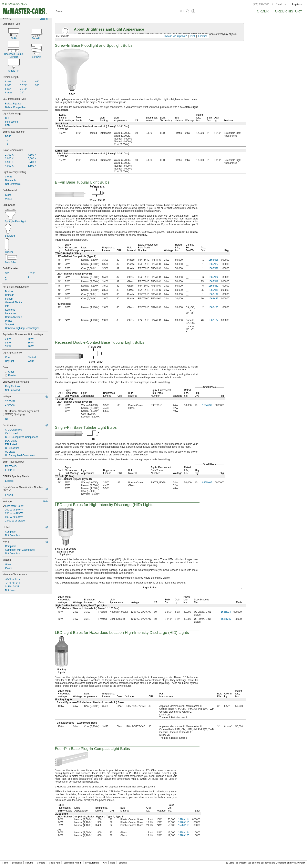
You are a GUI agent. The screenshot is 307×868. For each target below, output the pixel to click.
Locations (17, 863)
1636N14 (226, 612)
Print (192, 36)
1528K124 (184, 833)
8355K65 (207, 483)
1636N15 (226, 619)
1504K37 (207, 405)
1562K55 (213, 307)
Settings (123, 863)
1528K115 (184, 822)
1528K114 (184, 819)
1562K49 (213, 299)
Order (263, 11)
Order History (289, 11)
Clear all (44, 19)
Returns (29, 863)
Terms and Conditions (276, 863)
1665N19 (213, 290)
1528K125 (184, 835)
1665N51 (213, 286)
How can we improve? (175, 36)
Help (113, 863)
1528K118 (184, 825)
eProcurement (92, 863)
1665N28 (213, 268)
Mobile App (54, 863)
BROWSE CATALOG (16, 4)
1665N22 (213, 277)
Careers (41, 863)
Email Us (281, 4)
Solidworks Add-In (72, 863)
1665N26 (213, 260)
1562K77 (213, 320)
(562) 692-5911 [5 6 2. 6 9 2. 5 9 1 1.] (261, 4)
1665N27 (213, 264)
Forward (203, 36)
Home (5, 863)
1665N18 (213, 281)
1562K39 (213, 294)
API (105, 863)
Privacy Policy (298, 863)
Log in (297, 4)
